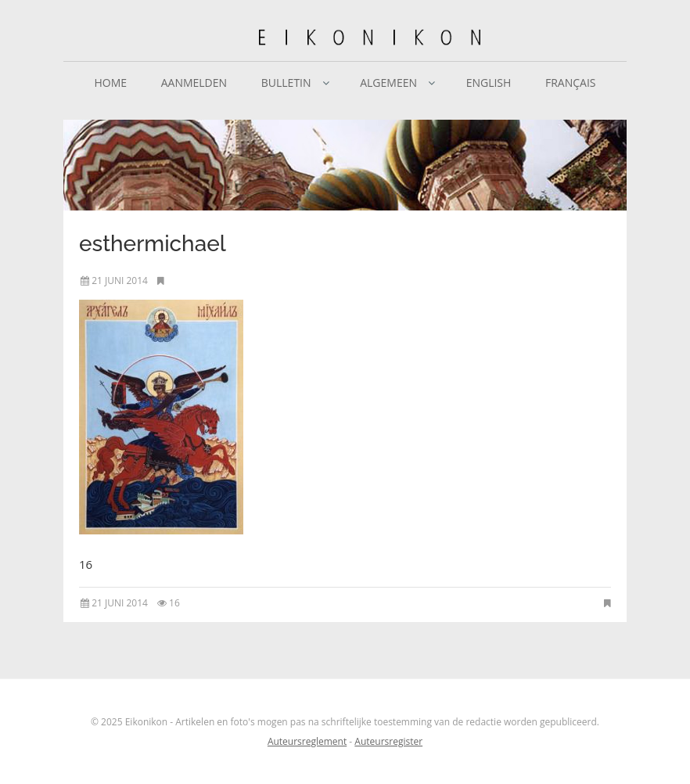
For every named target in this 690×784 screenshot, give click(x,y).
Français (571, 83)
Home (110, 83)
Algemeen (388, 83)
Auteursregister (388, 741)
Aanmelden (194, 83)
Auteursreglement (307, 741)
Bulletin (286, 83)
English (489, 83)
